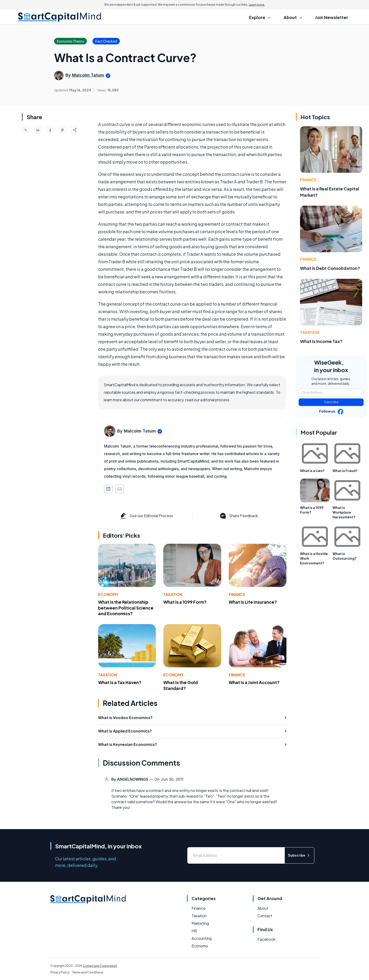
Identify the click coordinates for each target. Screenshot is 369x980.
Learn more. (257, 5)
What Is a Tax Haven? (120, 682)
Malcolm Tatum (88, 75)
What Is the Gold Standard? (181, 685)
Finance (237, 594)
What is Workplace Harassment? (344, 512)
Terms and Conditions (88, 972)
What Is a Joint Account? (254, 682)
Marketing (200, 923)
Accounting (202, 938)
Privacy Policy (60, 972)
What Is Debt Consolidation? (330, 268)
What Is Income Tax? (321, 341)
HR (194, 931)
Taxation (173, 594)
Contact (265, 916)
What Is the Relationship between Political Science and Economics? (126, 608)
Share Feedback (239, 516)
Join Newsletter (332, 17)
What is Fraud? (345, 471)
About (263, 908)
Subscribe (331, 402)
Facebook (266, 939)
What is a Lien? (312, 471)
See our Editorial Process (146, 516)
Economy (108, 594)
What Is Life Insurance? (253, 602)
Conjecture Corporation (100, 966)
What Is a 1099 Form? (185, 602)
